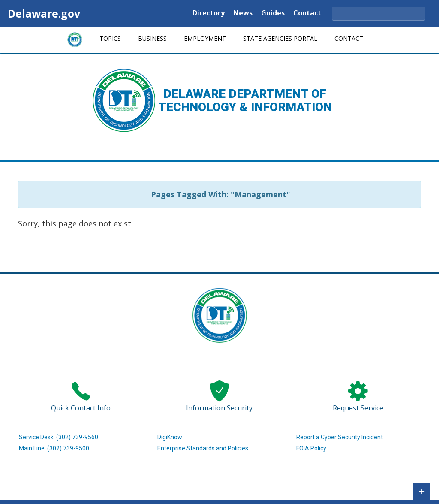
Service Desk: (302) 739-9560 (59, 437)
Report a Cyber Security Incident (340, 437)
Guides (273, 14)
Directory (209, 14)
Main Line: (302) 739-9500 (54, 448)
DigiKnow (170, 437)
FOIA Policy (311, 448)
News (243, 14)
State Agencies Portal (280, 38)
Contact (307, 14)
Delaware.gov (44, 13)
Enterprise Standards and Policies (203, 448)
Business (152, 38)
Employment (205, 38)
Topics (110, 38)
